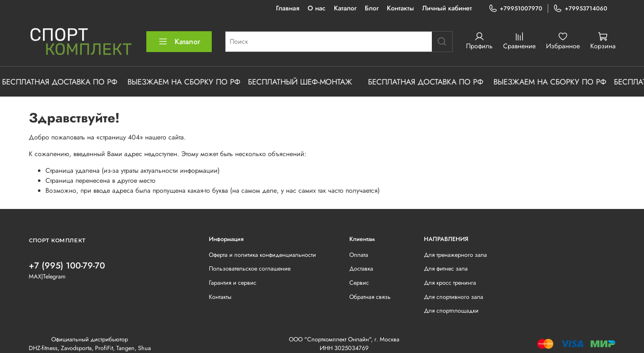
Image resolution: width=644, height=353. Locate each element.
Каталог (345, 8)
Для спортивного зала (454, 297)
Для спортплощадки (451, 311)
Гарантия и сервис (233, 283)
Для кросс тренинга (450, 283)
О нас (317, 8)
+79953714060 (580, 9)
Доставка (361, 268)
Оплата (359, 255)
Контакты (400, 8)
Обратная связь (370, 297)
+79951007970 (515, 9)
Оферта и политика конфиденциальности (262, 255)
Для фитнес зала (446, 268)
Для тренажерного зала (455, 255)
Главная (288, 8)
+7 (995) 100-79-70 (67, 266)
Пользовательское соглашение (250, 268)
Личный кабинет (447, 8)
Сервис (359, 283)
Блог (372, 8)
